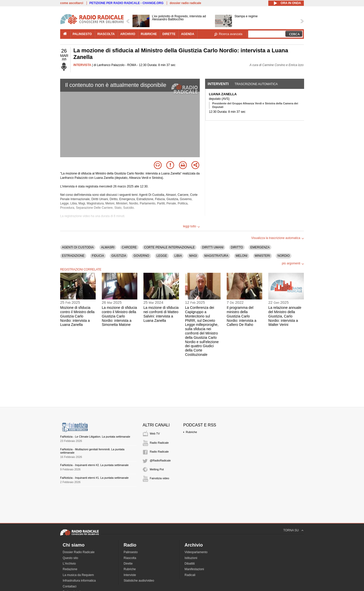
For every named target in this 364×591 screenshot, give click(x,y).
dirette (169, 34)
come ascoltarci (72, 3)
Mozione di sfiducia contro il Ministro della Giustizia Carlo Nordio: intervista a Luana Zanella (77, 316)
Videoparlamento (196, 552)
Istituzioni (191, 558)
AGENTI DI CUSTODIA (78, 247)
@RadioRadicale (160, 460)
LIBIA (178, 256)
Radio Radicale (159, 443)
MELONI (242, 256)
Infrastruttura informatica (79, 581)
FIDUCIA (98, 256)
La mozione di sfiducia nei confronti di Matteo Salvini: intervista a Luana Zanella (161, 314)
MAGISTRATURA (216, 256)
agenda (188, 34)
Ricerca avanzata (231, 34)
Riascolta (130, 558)
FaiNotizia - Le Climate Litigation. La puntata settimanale (95, 437)
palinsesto (82, 34)
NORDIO (284, 256)
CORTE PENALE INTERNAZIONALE (170, 247)
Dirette (128, 564)
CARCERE (129, 247)
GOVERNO (141, 256)
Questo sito (70, 558)
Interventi (218, 84)
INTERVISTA (82, 65)
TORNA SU (291, 530)
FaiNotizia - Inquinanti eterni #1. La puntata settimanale (94, 478)
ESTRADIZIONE (73, 256)
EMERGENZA (260, 247)
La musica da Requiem (78, 575)
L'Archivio (69, 564)
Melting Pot (157, 469)
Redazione (70, 569)
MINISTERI (263, 256)
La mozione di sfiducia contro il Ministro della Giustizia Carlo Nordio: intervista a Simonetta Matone (119, 316)
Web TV (155, 434)
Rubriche (191, 432)
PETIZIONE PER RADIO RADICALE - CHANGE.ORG (126, 3)
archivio (128, 34)
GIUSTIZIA (119, 256)
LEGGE (162, 256)
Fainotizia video (159, 478)
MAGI (193, 256)
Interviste (130, 575)
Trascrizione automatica (256, 84)
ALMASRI (108, 247)
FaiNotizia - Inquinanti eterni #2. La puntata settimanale (94, 465)
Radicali (190, 575)
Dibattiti (190, 564)
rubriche (149, 34)
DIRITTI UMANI (213, 247)
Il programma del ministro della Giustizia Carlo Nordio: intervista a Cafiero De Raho (242, 316)
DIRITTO (237, 247)
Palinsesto (131, 552)
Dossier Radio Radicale (79, 552)
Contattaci (70, 586)
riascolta (106, 34)
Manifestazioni (194, 569)
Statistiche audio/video (139, 581)
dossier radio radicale (185, 3)
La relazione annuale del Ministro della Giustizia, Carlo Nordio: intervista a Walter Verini (285, 316)
